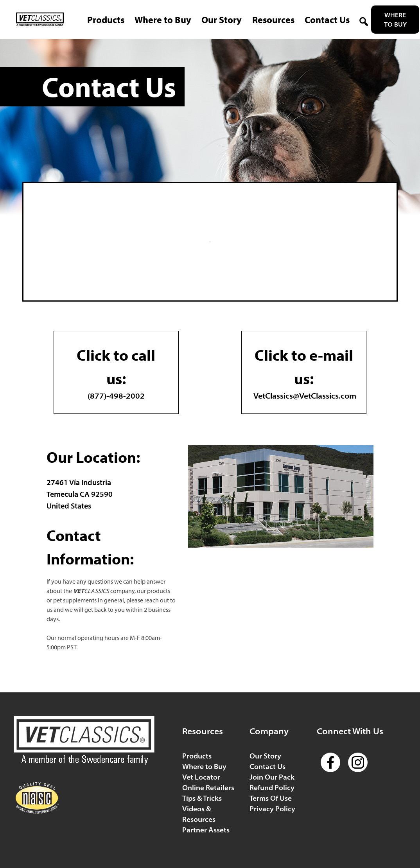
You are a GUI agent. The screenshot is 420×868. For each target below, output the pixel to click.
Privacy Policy (272, 809)
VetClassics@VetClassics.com (305, 372)
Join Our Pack (272, 777)
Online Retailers (208, 788)
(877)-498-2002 (116, 372)
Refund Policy (272, 788)
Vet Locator (201, 777)
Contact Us (267, 766)
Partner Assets (206, 830)
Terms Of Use (271, 798)
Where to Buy (395, 20)
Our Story (265, 756)
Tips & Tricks (202, 798)
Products (197, 756)
